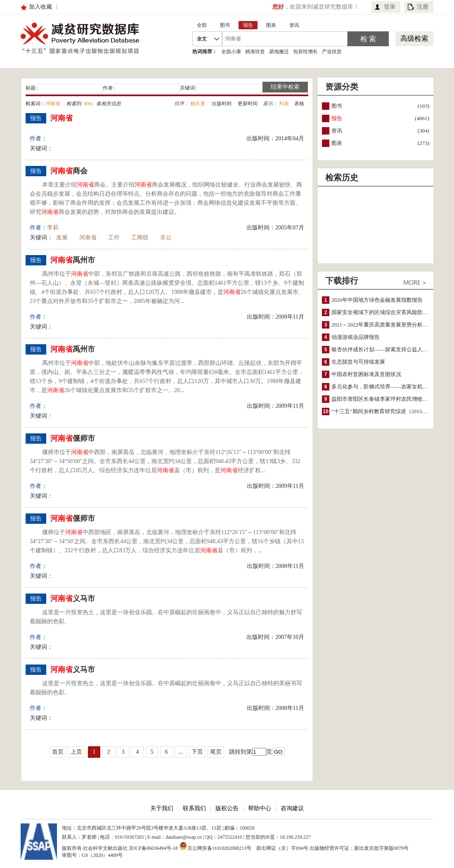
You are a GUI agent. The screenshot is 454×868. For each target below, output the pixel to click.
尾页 (216, 752)
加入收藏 (40, 7)
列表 (284, 104)
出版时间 (222, 104)
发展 (62, 238)
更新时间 (248, 104)
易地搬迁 (279, 52)
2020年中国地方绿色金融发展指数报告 (377, 300)
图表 (337, 143)
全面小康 (231, 52)
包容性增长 (305, 52)
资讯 (337, 131)
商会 (69, 171)
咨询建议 (292, 808)
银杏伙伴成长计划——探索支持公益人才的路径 (388, 349)
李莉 (53, 228)
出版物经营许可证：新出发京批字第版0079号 (359, 848)
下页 (197, 752)
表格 (299, 104)
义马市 (73, 598)
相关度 (198, 104)
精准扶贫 (255, 52)
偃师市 (73, 438)
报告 (337, 118)
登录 (390, 7)
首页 (58, 752)
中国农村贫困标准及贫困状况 (366, 374)
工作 (114, 238)
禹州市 (73, 260)
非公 (166, 238)
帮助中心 (260, 808)
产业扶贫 (332, 52)
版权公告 (227, 808)
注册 (423, 7)
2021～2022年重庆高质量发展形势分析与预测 (385, 325)
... (181, 752)
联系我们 (194, 808)
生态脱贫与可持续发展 (358, 362)
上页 (76, 752)
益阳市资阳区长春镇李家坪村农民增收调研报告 (388, 399)
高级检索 (414, 39)
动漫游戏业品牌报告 (356, 337)
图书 (337, 106)
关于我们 (162, 808)
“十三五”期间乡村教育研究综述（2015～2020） (388, 411)
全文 (202, 39)
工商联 (140, 238)
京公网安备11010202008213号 (215, 846)
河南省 (88, 238)
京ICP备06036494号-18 (153, 848)
